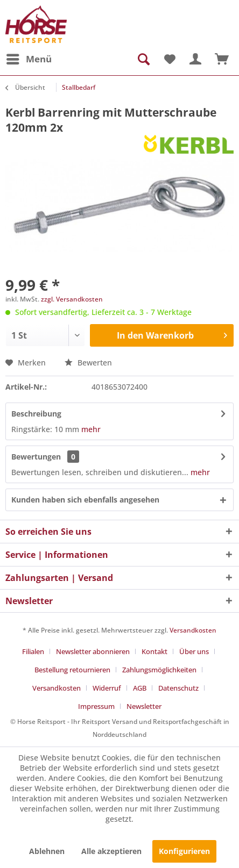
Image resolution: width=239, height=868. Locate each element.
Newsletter (144, 706)
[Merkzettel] (169, 59)
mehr (90, 429)
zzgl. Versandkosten (72, 299)
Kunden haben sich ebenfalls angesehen (85, 500)
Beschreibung (36, 414)
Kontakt (154, 651)
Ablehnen (47, 851)
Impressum (96, 706)
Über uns (194, 651)
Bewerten (88, 363)
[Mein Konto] (195, 59)
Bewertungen (36, 457)
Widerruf (107, 688)
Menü (29, 58)
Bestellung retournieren (72, 670)
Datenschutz (178, 688)
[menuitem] (29, 59)
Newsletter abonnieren (93, 651)
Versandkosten (193, 630)
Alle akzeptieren (111, 851)
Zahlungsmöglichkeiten (159, 670)
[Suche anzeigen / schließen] (143, 59)
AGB (140, 688)
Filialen (33, 651)
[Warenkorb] (222, 59)
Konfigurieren (184, 851)
